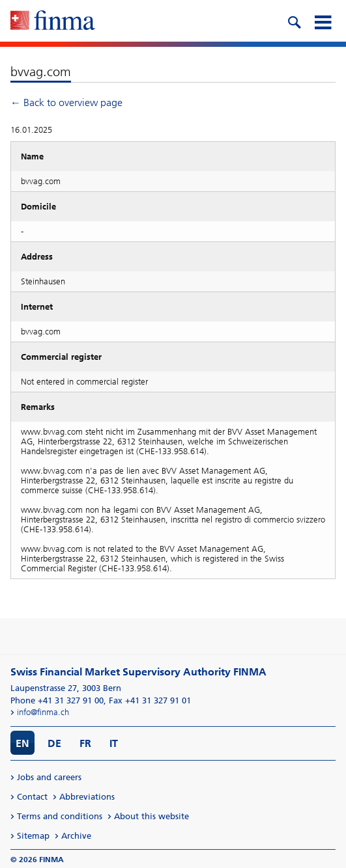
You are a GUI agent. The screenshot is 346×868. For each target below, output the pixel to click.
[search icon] (294, 21)
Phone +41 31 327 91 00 (57, 700)
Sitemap (33, 836)
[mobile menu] (323, 21)
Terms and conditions (60, 816)
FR (85, 743)
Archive (76, 836)
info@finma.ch (43, 712)
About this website (151, 816)
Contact (32, 797)
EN (22, 743)
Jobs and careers (49, 777)
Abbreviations (87, 797)
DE (54, 743)
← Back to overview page (66, 102)
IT (114, 743)
